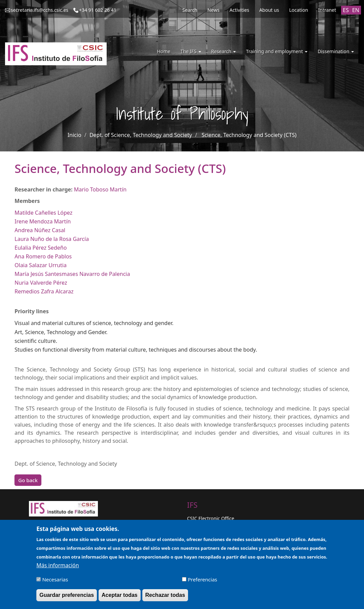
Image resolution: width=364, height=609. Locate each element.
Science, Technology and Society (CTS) (249, 135)
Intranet (327, 10)
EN (356, 10)
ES (346, 10)
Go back (28, 480)
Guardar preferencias (67, 598)
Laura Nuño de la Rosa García (52, 239)
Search (190, 10)
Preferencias (202, 582)
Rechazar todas (165, 598)
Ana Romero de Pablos (43, 256)
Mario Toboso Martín (100, 189)
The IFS (191, 51)
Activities (239, 10)
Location (298, 10)
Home (164, 51)
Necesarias (55, 582)
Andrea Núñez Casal (40, 230)
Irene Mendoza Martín (43, 221)
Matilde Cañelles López (43, 213)
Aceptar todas (120, 598)
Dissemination (336, 51)
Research (224, 51)
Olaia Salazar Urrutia (41, 265)
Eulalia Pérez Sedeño (41, 248)
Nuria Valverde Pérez (41, 283)
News (213, 10)
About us (269, 10)
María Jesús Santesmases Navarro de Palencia (72, 274)
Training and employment (277, 51)
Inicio (75, 135)
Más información (58, 568)
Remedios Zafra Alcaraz (44, 291)
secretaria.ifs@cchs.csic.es (40, 10)
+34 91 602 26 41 (98, 10)
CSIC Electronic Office (211, 518)
